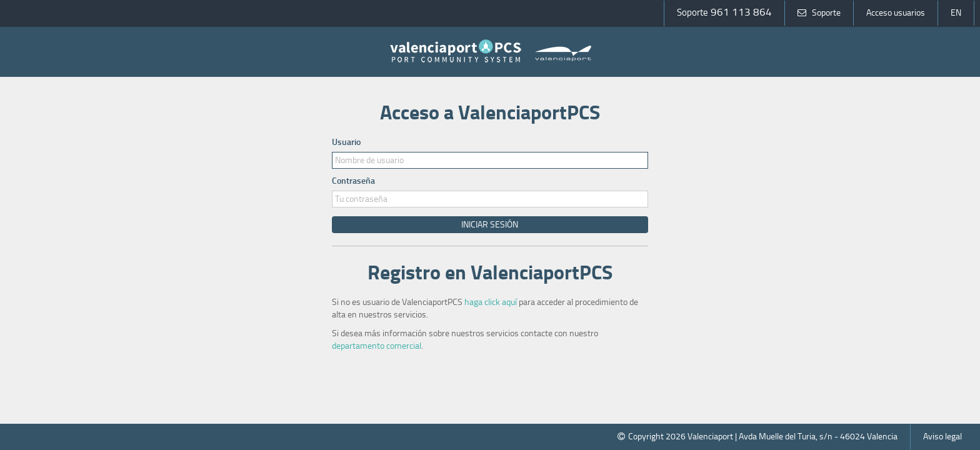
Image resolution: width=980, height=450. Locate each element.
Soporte (819, 13)
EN (956, 13)
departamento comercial (377, 346)
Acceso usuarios (896, 13)
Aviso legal (942, 437)
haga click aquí (491, 302)
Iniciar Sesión (490, 225)
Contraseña (353, 181)
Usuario (346, 142)
